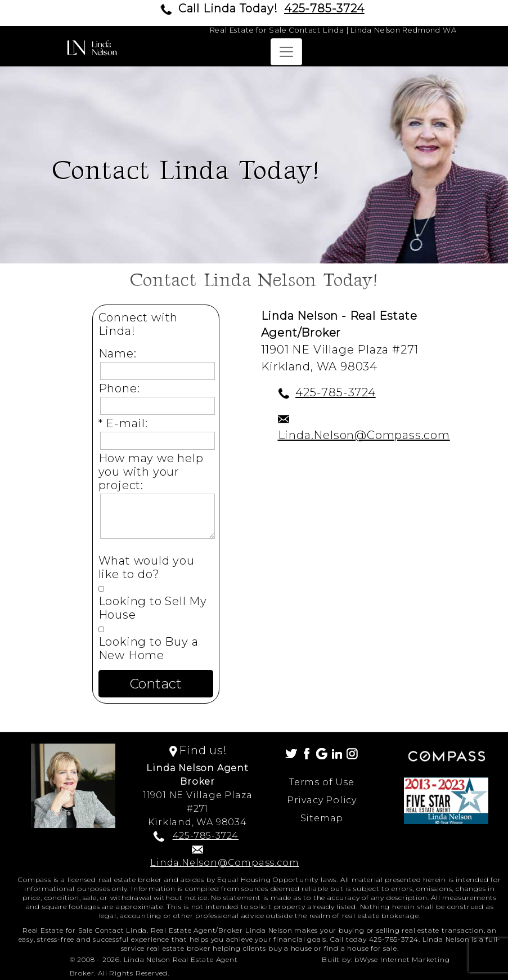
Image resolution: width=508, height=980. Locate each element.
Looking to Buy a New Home (149, 648)
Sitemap (322, 818)
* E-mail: (127, 423)
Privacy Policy (322, 800)
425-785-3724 (324, 8)
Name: (121, 353)
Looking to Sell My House (153, 608)
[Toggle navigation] (286, 52)
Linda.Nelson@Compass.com (364, 435)
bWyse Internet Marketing (402, 959)
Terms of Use (322, 782)
